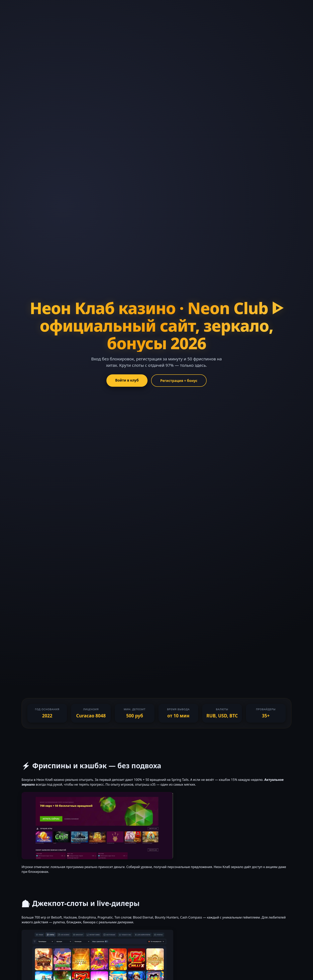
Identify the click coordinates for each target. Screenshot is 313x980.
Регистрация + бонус (179, 381)
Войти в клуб (127, 380)
